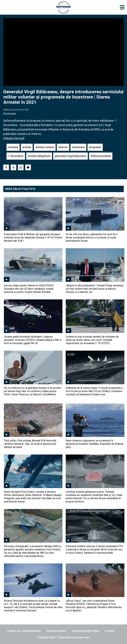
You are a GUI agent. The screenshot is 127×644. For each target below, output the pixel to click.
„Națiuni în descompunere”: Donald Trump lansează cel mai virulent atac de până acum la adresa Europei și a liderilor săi (95, 289)
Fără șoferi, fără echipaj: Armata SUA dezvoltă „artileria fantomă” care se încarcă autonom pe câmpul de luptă (30, 444)
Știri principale (10, 114)
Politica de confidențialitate (24, 631)
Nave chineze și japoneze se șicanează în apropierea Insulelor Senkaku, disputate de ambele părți (94, 444)
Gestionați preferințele (86, 631)
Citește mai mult (14, 138)
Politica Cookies (56, 631)
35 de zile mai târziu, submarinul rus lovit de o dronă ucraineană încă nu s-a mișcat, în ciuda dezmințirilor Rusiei (92, 238)
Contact (110, 631)
